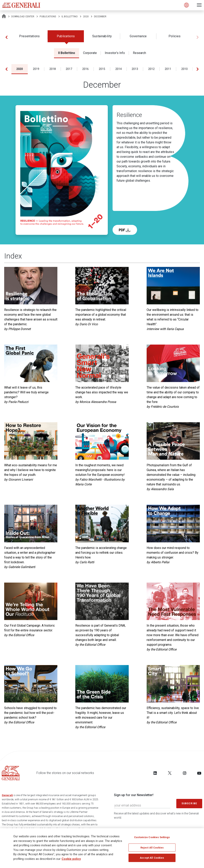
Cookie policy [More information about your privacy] (71, 859)
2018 (53, 69)
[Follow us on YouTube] (199, 773)
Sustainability (102, 36)
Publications (48, 17)
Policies (175, 36)
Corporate (90, 53)
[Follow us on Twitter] (170, 773)
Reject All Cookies (152, 848)
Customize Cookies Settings (152, 837)
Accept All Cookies (152, 858)
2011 (168, 69)
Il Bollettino (70, 17)
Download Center (23, 17)
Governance (138, 36)
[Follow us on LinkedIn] (155, 773)
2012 (151, 69)
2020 (86, 17)
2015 (102, 69)
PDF (125, 230)
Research (139, 53)
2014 (119, 69)
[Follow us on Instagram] (184, 773)
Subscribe (189, 803)
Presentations (29, 36)
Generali (7, 795)
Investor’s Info (115, 53)
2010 (184, 69)
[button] (6, 37)
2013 (135, 69)
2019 (36, 69)
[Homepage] (4, 17)
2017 (69, 69)
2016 (85, 69)
